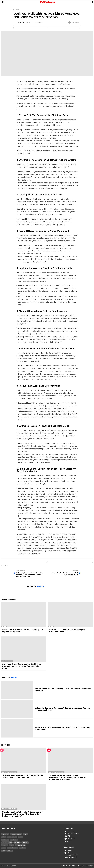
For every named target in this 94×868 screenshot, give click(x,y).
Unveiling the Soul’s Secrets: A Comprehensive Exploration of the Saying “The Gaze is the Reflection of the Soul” (23, 814)
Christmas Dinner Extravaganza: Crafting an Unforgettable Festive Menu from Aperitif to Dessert (22, 666)
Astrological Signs (16, 834)
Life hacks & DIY (70, 838)
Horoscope (68, 840)
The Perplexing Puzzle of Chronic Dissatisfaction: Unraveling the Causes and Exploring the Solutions (68, 777)
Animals (68, 835)
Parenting (26, 842)
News (67, 842)
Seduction (14, 840)
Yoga (12, 845)
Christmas (6, 566)
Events (4, 661)
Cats (10, 837)
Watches (18, 842)
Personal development (9, 772)
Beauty (14, 678)
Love (15, 837)
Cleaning (5, 845)
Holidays (23, 848)
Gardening (6, 834)
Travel (67, 859)
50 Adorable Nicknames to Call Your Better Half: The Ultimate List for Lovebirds (23, 776)
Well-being (68, 851)
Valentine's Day (13, 848)
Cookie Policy (80, 866)
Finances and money (71, 857)
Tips (4, 837)
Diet (21, 837)
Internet (10, 851)
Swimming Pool (21, 845)
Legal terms (72, 866)
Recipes (4, 626)
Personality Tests (7, 842)
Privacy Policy (89, 866)
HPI (4, 851)
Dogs (26, 834)
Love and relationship (72, 854)
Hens (4, 848)
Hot (49, 750)
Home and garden (70, 832)
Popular (2, 750)
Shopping (68, 856)
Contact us (64, 866)
